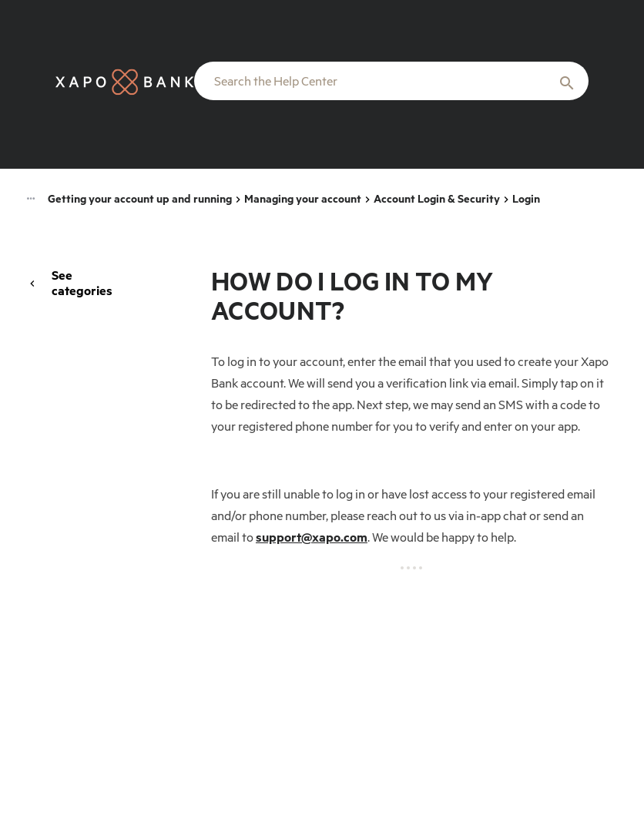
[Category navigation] (31, 200)
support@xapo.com (312, 537)
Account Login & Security (437, 199)
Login (526, 199)
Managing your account (303, 199)
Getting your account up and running (140, 199)
